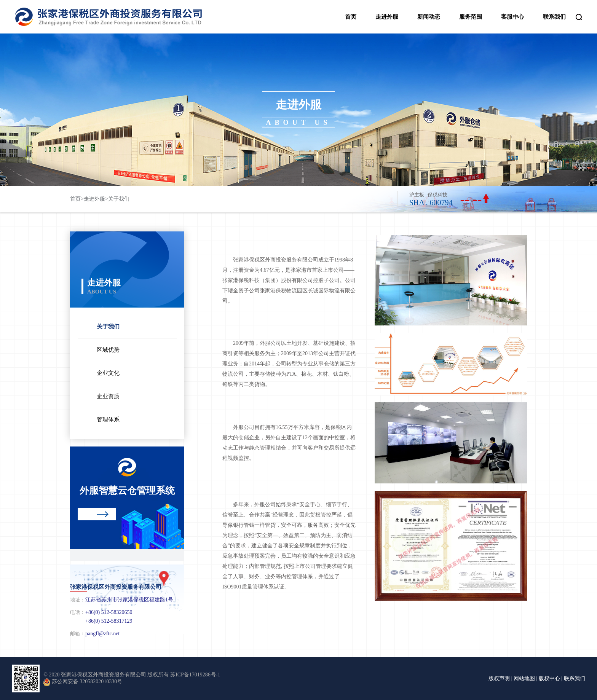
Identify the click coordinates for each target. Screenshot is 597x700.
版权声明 (499, 678)
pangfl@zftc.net (102, 634)
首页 (351, 17)
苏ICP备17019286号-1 (195, 675)
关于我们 (119, 199)
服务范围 (471, 17)
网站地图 (524, 678)
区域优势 (108, 350)
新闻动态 (429, 17)
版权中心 (549, 678)
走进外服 (387, 17)
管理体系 (108, 419)
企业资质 (108, 396)
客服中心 (512, 17)
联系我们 (554, 17)
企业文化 (108, 373)
